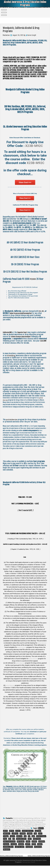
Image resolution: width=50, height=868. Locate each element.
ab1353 (41, 829)
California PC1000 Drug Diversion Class (16, 829)
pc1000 (34, 842)
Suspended (29, 847)
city (35, 834)
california (15, 834)
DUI (40, 312)
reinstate (14, 845)
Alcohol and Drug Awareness (23, 819)
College (6, 837)
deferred (19, 837)
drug (5, 839)
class (40, 834)
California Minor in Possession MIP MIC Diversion (27, 827)
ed (14, 839)
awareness (7, 834)
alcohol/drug (12, 356)
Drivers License (41, 837)
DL (29, 837)
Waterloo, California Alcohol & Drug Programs (15, 856)
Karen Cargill (32, 35)
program (6, 845)
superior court (20, 847)
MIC (44, 312)
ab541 (5, 831)
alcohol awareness (28, 831)
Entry (30, 839)
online (28, 842)
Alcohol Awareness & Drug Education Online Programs (25, 4)
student (40, 845)
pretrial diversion (13, 420)
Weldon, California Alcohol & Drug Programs (36, 858)
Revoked (21, 845)
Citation (30, 834)
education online (21, 839)
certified (23, 834)
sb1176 (28, 845)
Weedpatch (7, 850)
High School (37, 839)
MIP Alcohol (21, 842)
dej (25, 837)
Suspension (38, 847)
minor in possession (9, 842)
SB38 (34, 845)
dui (10, 839)
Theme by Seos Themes (29, 864)
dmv (33, 837)
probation (42, 842)
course (12, 837)
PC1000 (33, 280)
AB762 (12, 831)
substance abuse (8, 847)
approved (38, 831)
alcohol (18, 831)
